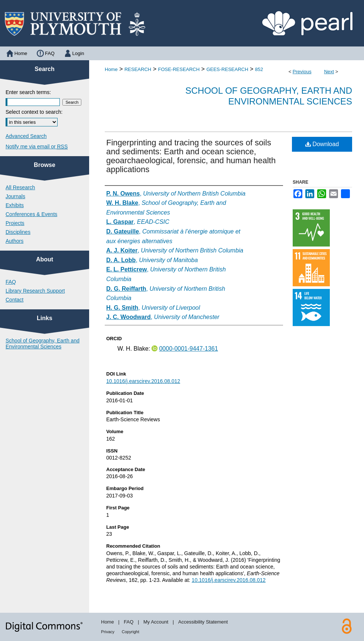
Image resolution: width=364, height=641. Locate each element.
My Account (156, 622)
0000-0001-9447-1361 (188, 349)
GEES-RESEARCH (227, 69)
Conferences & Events (31, 214)
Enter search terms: (28, 92)
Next (329, 72)
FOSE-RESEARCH (179, 69)
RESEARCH (138, 69)
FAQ (11, 282)
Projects (15, 223)
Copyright (131, 632)
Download (322, 144)
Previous (302, 72)
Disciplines (18, 232)
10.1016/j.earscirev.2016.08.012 (143, 381)
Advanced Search (26, 136)
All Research (20, 187)
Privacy (108, 632)
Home (111, 69)
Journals (15, 196)
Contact (14, 300)
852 (259, 69)
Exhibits (15, 205)
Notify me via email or (37, 146)
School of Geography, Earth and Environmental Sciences (269, 96)
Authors (14, 241)
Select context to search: (34, 112)
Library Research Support (35, 291)
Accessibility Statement (203, 622)
